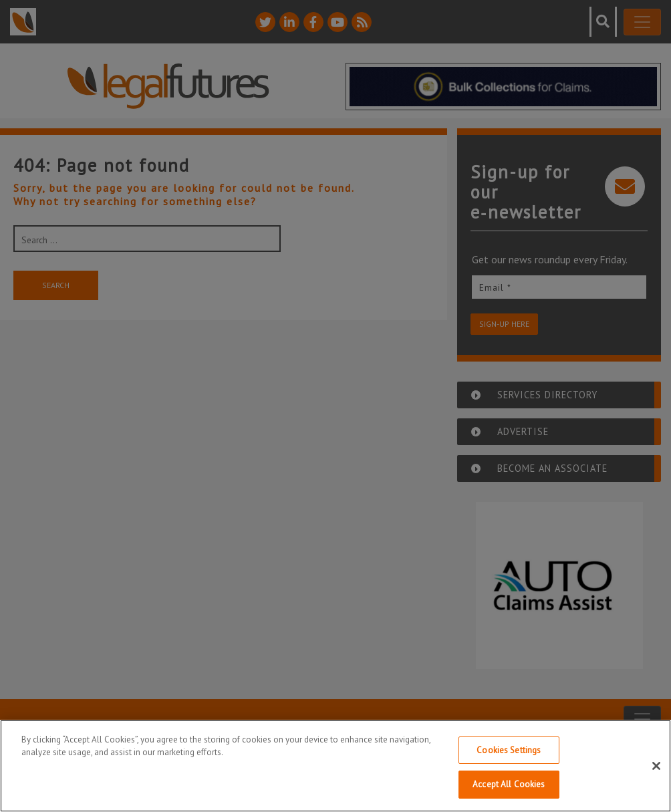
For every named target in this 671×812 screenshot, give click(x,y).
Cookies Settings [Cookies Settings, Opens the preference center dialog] (509, 750)
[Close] (656, 766)
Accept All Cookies (509, 784)
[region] (335, 766)
